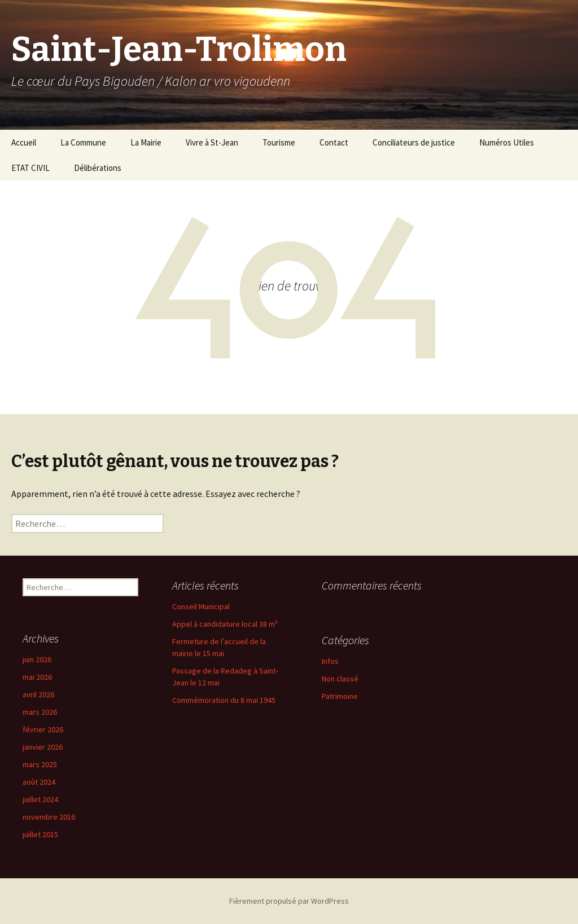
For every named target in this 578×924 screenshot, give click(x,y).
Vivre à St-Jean (212, 142)
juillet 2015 (40, 834)
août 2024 (39, 782)
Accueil (24, 142)
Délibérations (98, 168)
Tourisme (279, 142)
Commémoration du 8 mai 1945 (224, 700)
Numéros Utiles (507, 142)
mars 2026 (40, 712)
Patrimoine (340, 696)
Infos (330, 661)
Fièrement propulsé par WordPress (289, 901)
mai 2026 (37, 677)
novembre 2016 (49, 817)
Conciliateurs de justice (414, 142)
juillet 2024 (40, 799)
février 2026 (43, 729)
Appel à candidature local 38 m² (225, 624)
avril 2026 (38, 694)
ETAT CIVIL (30, 168)
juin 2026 (37, 659)
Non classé (340, 679)
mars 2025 (40, 764)
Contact (334, 142)
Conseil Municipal (201, 606)
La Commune (83, 142)
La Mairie (146, 142)
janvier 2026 (43, 747)
